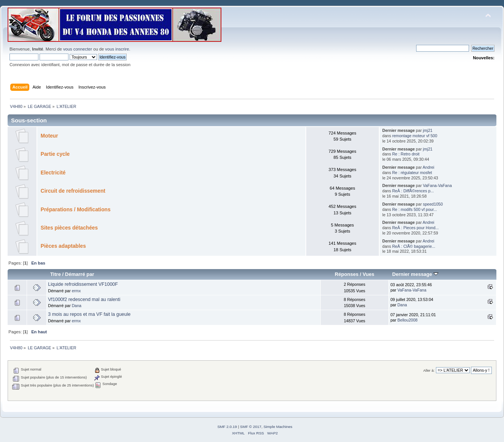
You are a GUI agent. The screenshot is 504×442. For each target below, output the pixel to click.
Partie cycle (55, 154)
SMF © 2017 (251, 427)
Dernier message (415, 274)
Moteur (49, 136)
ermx (76, 291)
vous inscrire (117, 49)
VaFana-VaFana (437, 185)
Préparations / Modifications (76, 210)
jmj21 (428, 130)
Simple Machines (278, 427)
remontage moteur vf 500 (415, 136)
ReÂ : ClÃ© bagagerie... (414, 246)
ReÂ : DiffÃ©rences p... (413, 191)
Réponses (347, 274)
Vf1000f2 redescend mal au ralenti (84, 299)
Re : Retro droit (406, 154)
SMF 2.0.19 (227, 427)
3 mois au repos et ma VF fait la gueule (89, 314)
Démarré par (80, 274)
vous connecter (78, 49)
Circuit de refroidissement (73, 191)
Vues (368, 274)
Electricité (53, 173)
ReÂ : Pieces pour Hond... (415, 228)
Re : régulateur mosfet (412, 173)
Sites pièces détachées (69, 228)
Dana (77, 306)
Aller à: (429, 370)
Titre (56, 274)
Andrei (428, 167)
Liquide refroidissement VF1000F (83, 284)
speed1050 (433, 204)
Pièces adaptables (63, 246)
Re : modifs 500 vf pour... (415, 209)
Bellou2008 (408, 320)
